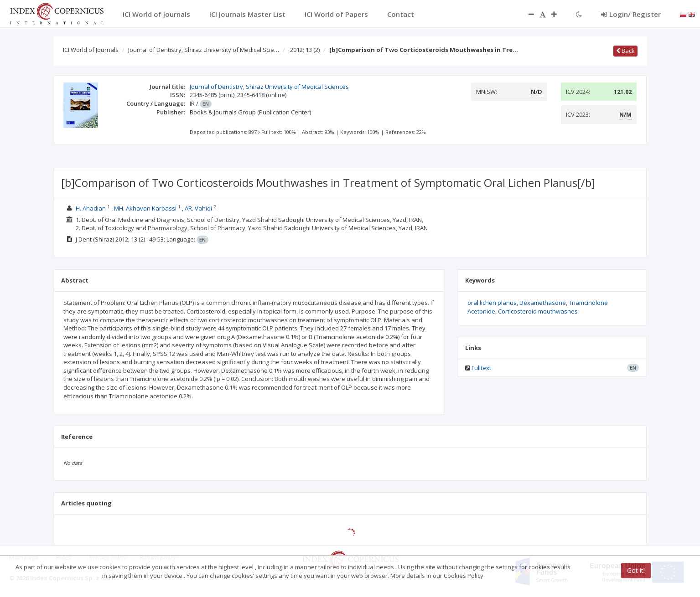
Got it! (636, 570)
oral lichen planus (492, 303)
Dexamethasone (543, 303)
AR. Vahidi (198, 208)
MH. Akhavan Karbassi (145, 208)
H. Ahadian (91, 208)
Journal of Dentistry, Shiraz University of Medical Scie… (204, 50)
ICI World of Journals (91, 50)
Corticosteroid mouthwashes (538, 311)
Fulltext (481, 368)
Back (625, 51)
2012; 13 (305, 50)
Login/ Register (631, 14)
